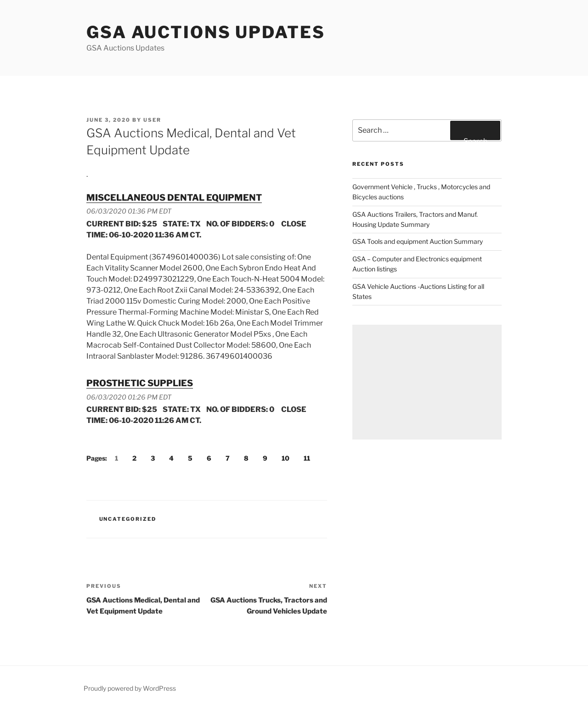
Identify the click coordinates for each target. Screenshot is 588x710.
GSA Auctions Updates (206, 32)
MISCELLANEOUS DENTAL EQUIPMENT (174, 197)
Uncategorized (128, 519)
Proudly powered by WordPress (130, 688)
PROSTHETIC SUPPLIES (140, 383)
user (152, 120)
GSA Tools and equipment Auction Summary (418, 241)
